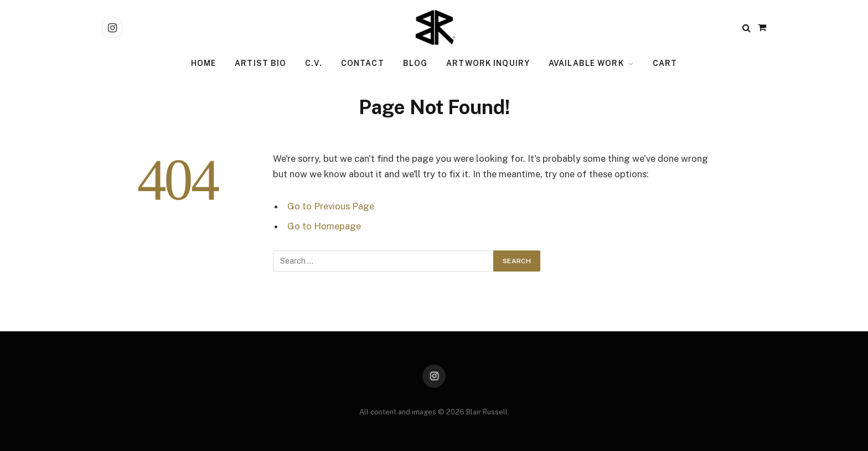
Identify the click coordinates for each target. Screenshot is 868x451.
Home (203, 63)
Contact (363, 63)
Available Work (586, 63)
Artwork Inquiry (488, 63)
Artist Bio (260, 63)
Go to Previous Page (331, 206)
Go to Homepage (324, 226)
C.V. (313, 63)
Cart (665, 63)
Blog (415, 63)
